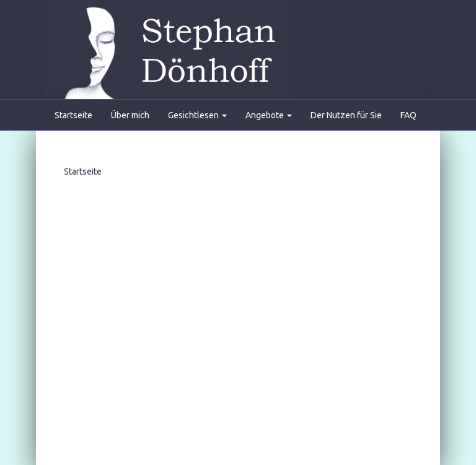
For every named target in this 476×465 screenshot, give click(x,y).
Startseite (73, 115)
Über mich (130, 115)
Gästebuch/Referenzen (148, 146)
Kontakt (69, 146)
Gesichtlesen (197, 115)
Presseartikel (237, 146)
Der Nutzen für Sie (346, 115)
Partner (300, 146)
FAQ (408, 115)
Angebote (269, 115)
